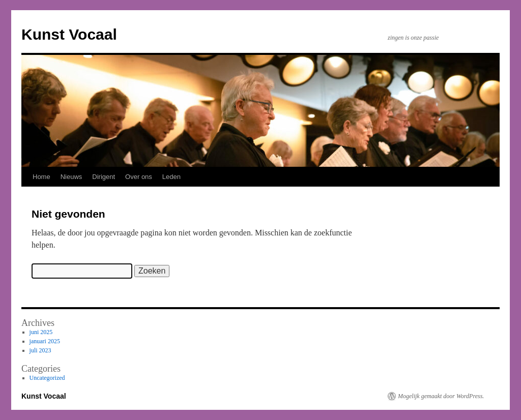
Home (41, 177)
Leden (171, 177)
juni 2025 (41, 332)
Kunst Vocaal (69, 34)
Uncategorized (47, 378)
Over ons (139, 177)
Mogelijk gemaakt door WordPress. (441, 396)
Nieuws (71, 177)
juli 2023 (40, 350)
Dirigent (104, 177)
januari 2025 (45, 341)
